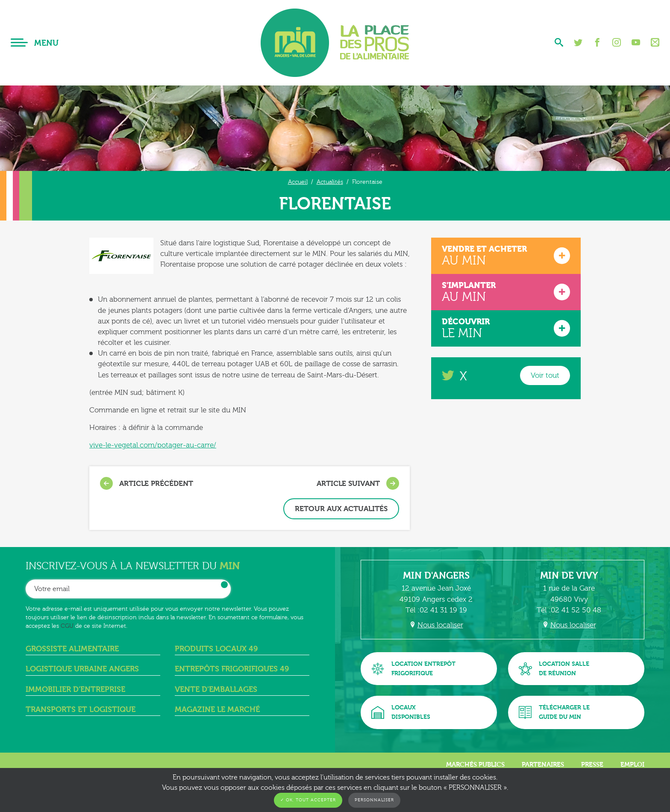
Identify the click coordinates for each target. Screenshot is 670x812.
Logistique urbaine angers (82, 669)
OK (224, 585)
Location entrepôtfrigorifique (413, 669)
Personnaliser (374, 800)
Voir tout (545, 375)
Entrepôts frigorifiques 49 (232, 669)
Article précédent (147, 483)
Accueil (298, 182)
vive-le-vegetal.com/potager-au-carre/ (153, 445)
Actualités (330, 182)
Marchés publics (475, 765)
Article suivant (358, 483)
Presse (592, 765)
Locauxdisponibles (401, 712)
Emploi (632, 765)
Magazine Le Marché (217, 710)
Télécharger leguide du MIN (554, 712)
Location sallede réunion (554, 669)
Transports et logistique (81, 710)
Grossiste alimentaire (72, 649)
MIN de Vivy (569, 576)
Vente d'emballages (216, 690)
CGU (67, 626)
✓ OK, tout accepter (308, 800)
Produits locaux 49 (216, 649)
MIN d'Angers (436, 576)
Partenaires (543, 765)
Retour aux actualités (341, 509)
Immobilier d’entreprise (75, 690)
